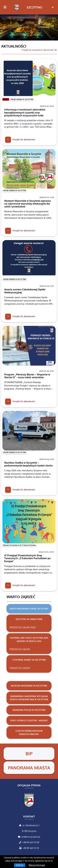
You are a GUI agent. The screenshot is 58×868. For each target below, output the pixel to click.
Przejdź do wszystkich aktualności (39, 50)
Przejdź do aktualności (20, 139)
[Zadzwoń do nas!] (21, 842)
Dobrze (20, 865)
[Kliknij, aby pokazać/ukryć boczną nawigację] (6, 7)
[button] (4, 27)
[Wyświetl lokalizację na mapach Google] (21, 825)
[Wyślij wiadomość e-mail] (20, 837)
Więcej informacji (37, 865)
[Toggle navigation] (53, 7)
